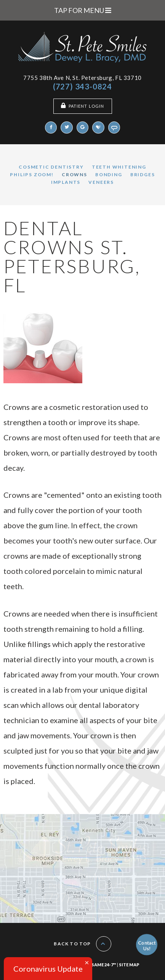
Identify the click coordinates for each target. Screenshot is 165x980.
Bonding (109, 175)
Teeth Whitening (119, 167)
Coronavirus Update (48, 969)
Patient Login (82, 106)
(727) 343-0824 (82, 86)
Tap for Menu (83, 10)
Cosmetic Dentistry (51, 167)
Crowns (74, 175)
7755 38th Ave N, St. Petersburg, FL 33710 (82, 78)
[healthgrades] (98, 127)
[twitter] (67, 127)
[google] (83, 127)
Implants (66, 182)
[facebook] (51, 127)
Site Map (129, 965)
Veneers (101, 182)
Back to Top (82, 944)
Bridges (143, 175)
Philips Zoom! (32, 175)
